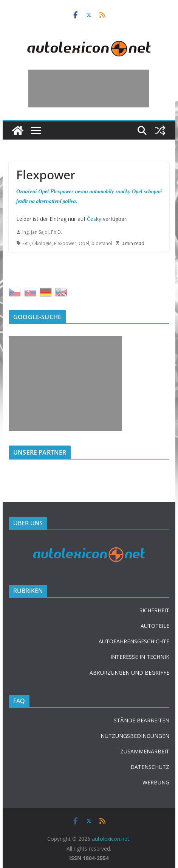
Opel (84, 243)
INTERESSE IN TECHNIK (140, 657)
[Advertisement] (89, 89)
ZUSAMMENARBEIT (145, 751)
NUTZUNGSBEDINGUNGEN (135, 736)
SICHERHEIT (154, 610)
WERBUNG (156, 782)
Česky (94, 219)
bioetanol (102, 243)
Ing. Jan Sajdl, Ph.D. (42, 232)
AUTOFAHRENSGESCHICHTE (134, 641)
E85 (26, 243)
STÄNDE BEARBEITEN (142, 720)
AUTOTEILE (155, 626)
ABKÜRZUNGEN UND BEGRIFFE (129, 673)
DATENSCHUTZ (150, 767)
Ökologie (42, 243)
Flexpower (65, 243)
